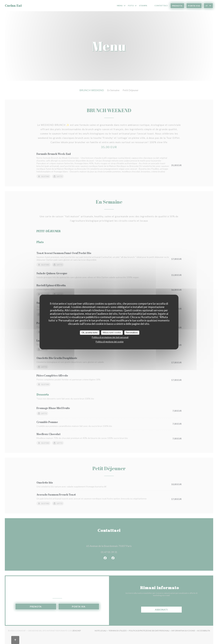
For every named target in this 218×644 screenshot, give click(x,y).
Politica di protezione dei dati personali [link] (110, 337)
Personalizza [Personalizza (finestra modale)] (132, 333)
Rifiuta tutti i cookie (112, 333)
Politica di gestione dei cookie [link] (110, 342)
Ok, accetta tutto (90, 333)
